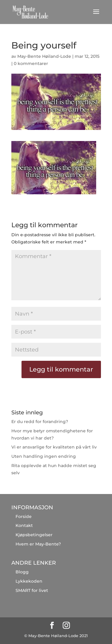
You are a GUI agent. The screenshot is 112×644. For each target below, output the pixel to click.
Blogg (22, 572)
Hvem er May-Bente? (38, 544)
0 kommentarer (31, 63)
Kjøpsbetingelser (34, 535)
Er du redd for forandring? (40, 422)
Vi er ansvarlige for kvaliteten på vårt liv (54, 447)
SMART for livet (32, 590)
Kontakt (24, 525)
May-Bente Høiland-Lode (44, 56)
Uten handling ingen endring (44, 456)
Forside (24, 516)
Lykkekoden (29, 581)
